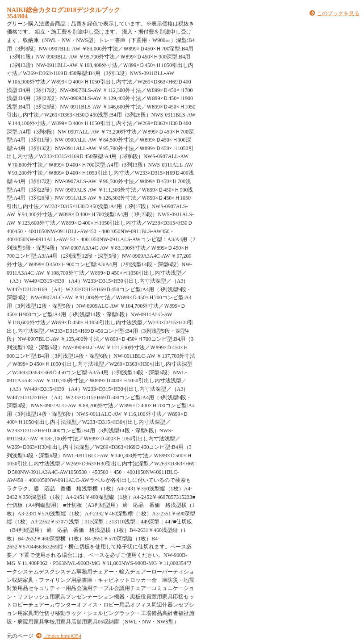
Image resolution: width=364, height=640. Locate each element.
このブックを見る (338, 13)
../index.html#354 (62, 636)
